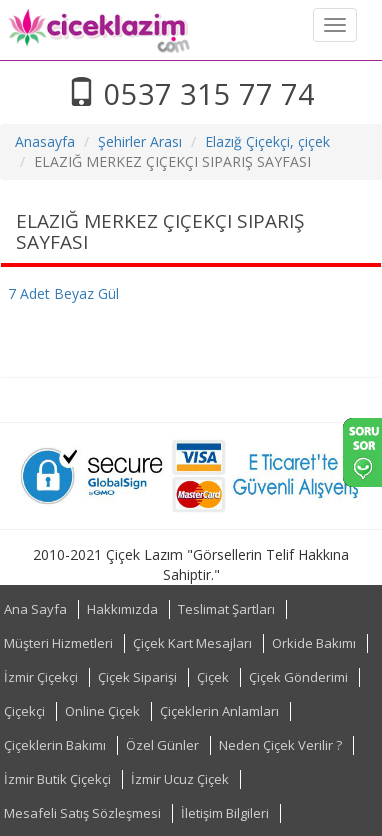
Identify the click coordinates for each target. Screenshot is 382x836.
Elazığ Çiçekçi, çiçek (267, 141)
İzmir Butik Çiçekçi (57, 779)
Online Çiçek (102, 711)
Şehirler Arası (140, 141)
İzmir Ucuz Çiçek (180, 779)
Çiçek (213, 677)
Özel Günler (162, 745)
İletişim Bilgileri (225, 813)
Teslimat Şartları (226, 609)
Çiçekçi (24, 711)
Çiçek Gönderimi (298, 677)
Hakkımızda (122, 609)
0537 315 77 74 (191, 93)
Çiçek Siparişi (137, 677)
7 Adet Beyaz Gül (63, 293)
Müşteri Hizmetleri (58, 643)
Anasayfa (45, 141)
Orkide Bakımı (314, 643)
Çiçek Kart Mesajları (192, 643)
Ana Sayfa (35, 609)
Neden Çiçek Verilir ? (280, 745)
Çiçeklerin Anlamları (219, 711)
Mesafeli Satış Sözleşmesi (82, 813)
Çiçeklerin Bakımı (55, 745)
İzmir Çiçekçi (41, 677)
